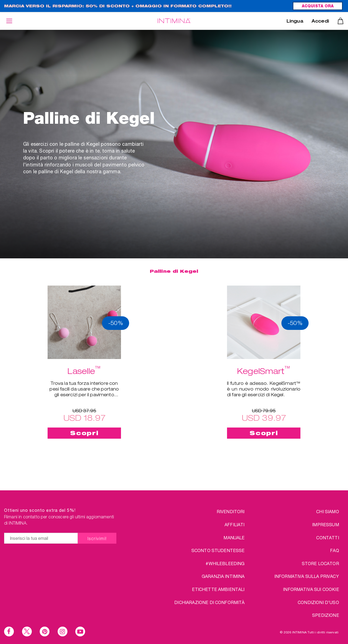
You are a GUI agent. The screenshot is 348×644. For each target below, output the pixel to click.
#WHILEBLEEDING (225, 563)
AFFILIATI (234, 524)
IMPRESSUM (325, 524)
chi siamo (327, 511)
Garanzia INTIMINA (223, 576)
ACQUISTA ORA (318, 7)
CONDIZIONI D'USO (318, 602)
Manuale (234, 538)
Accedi (320, 22)
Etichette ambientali (218, 589)
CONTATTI (327, 538)
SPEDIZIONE (326, 615)
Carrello (341, 21)
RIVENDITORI (231, 511)
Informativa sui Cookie (311, 589)
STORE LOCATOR (320, 563)
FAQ (334, 550)
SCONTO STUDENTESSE (218, 550)
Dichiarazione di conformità (209, 602)
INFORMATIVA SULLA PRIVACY (307, 576)
